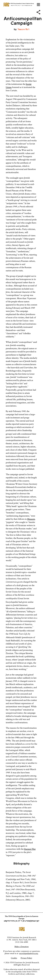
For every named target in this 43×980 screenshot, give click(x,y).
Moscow (31, 519)
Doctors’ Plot (30, 849)
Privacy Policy (26, 958)
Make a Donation (22, 946)
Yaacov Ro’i (23, 29)
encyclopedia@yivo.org (29, 953)
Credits (14, 958)
